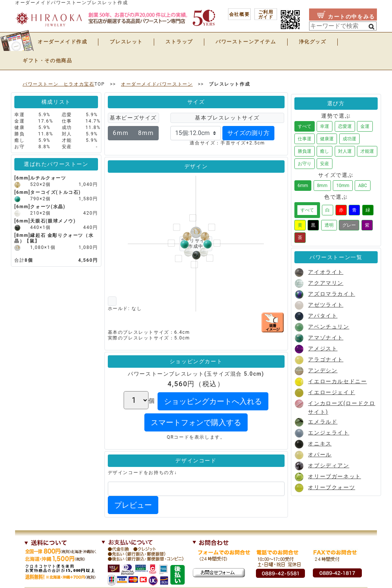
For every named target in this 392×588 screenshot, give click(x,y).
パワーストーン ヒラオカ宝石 (58, 84)
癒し (325, 151)
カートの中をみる (351, 17)
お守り (305, 164)
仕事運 (305, 139)
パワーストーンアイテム (246, 42)
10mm (343, 186)
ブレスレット (126, 42)
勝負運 (305, 151)
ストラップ (179, 42)
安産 (325, 164)
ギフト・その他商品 (47, 61)
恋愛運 (345, 126)
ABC (362, 186)
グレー (349, 225)
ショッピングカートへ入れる (213, 401)
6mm (121, 133)
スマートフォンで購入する (196, 422)
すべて (305, 126)
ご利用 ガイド (266, 15)
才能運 (367, 151)
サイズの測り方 (248, 133)
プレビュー (133, 505)
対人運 (345, 151)
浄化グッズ (313, 42)
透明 (329, 225)
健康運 (327, 139)
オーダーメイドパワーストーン (157, 84)
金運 (365, 126)
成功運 (349, 139)
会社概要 (239, 14)
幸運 (325, 126)
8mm (146, 133)
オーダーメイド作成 (62, 42)
